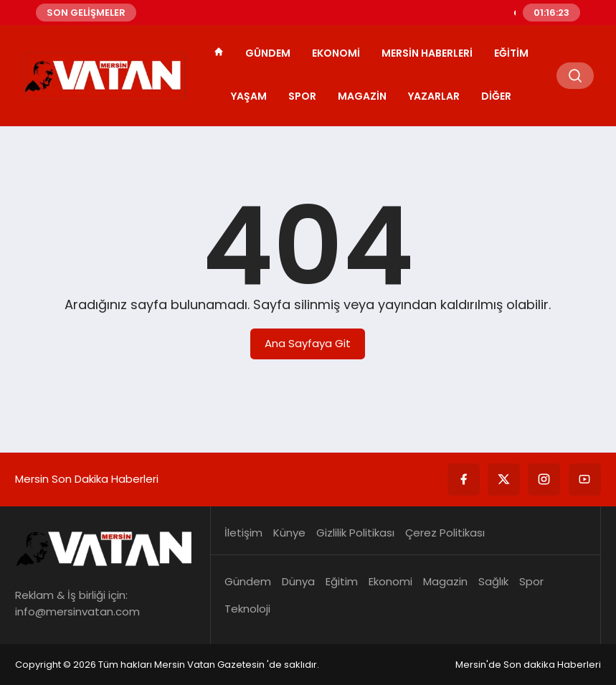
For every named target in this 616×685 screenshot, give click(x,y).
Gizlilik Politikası (355, 533)
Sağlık (493, 581)
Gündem (268, 53)
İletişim (243, 533)
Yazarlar (434, 96)
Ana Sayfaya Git (308, 343)
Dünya (298, 581)
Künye (289, 533)
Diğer (496, 96)
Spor (302, 96)
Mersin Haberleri (427, 53)
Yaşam (249, 96)
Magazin (362, 96)
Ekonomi (336, 53)
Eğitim (511, 53)
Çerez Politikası (445, 533)
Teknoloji (247, 609)
